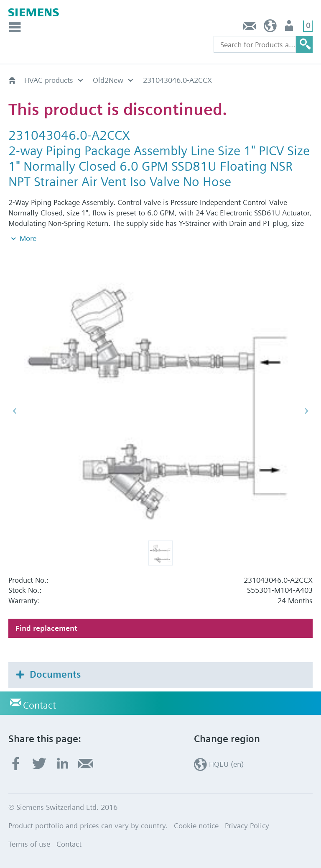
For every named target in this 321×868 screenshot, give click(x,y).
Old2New (108, 80)
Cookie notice (196, 826)
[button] (160, 553)
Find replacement (46, 628)
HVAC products (49, 80)
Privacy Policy (247, 826)
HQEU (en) (270, 28)
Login (290, 28)
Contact (250, 28)
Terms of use (29, 844)
